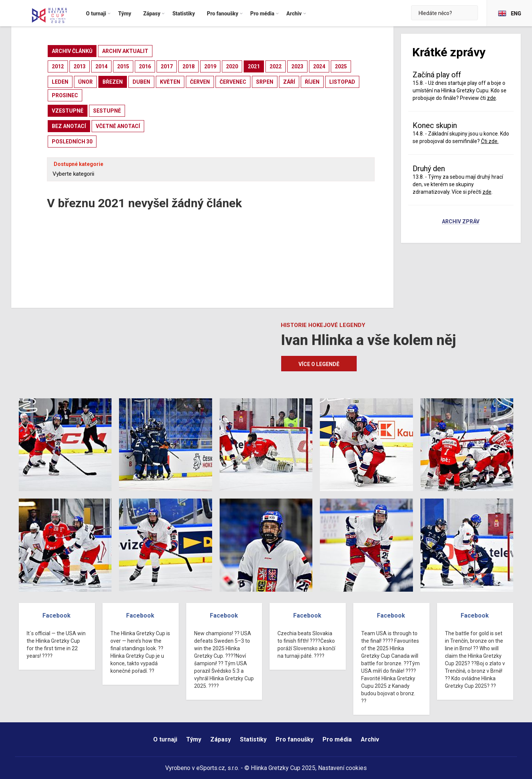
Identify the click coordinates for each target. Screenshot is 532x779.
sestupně (107, 111)
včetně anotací (118, 126)
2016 (145, 66)
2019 (210, 66)
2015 (123, 66)
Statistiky (253, 739)
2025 (341, 66)
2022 (276, 66)
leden (60, 82)
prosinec (65, 95)
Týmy (194, 739)
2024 (319, 66)
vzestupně (68, 111)
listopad (342, 82)
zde (491, 98)
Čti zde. (490, 141)
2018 (188, 66)
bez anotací (69, 126)
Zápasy (221, 739)
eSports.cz (211, 768)
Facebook (57, 616)
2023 (297, 66)
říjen (312, 82)
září (289, 82)
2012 (58, 66)
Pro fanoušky (295, 739)
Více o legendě (319, 364)
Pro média (337, 739)
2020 (232, 66)
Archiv (370, 739)
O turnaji (165, 739)
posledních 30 (72, 142)
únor (85, 82)
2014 (101, 66)
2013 (80, 66)
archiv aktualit (125, 51)
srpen (265, 82)
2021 (254, 66)
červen (200, 82)
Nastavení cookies (342, 768)
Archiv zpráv (461, 222)
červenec (233, 82)
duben (141, 82)
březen (113, 82)
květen (170, 82)
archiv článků (72, 51)
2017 (167, 66)
